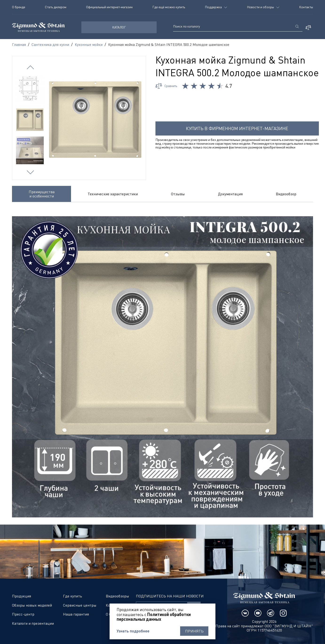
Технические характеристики (113, 194)
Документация (230, 194)
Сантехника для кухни (50, 44)
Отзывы (178, 194)
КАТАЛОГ (119, 27)
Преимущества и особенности (42, 194)
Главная (19, 44)
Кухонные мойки (89, 44)
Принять (194, 631)
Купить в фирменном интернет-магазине (237, 128)
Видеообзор (286, 194)
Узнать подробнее (133, 631)
